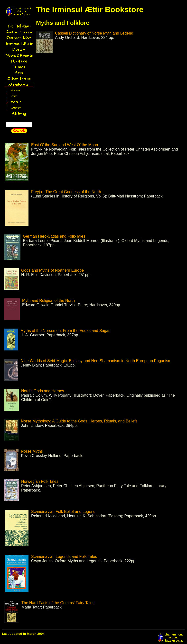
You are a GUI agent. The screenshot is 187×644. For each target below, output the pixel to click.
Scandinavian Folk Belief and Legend (63, 512)
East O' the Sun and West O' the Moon (65, 145)
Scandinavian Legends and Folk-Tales (64, 557)
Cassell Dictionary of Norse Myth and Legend (94, 33)
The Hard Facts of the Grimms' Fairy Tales (58, 603)
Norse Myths (32, 451)
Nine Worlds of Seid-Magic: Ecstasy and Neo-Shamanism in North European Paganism (96, 361)
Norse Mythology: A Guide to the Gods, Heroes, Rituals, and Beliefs (79, 421)
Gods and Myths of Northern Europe (52, 270)
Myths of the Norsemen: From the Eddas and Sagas (65, 331)
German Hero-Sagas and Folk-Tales (54, 236)
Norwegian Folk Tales (40, 481)
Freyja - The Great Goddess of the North (66, 192)
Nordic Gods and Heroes (43, 391)
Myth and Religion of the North (48, 300)
